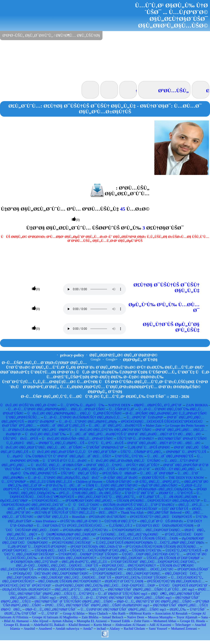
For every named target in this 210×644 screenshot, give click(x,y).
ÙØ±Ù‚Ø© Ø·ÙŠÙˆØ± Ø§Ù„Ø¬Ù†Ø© (28, 405)
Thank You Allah (132, 513)
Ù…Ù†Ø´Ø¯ (50, 613)
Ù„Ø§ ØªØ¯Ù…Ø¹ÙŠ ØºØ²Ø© (149, 447)
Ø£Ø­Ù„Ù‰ (178, 609)
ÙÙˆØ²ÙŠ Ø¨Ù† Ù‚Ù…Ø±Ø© (65, 461)
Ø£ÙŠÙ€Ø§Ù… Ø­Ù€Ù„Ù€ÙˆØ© (150, 569)
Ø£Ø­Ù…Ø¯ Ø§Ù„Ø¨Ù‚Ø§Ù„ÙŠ (63, 426)
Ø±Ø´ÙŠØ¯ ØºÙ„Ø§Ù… (19, 426)
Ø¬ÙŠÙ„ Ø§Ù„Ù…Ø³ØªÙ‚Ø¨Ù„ (158, 482)
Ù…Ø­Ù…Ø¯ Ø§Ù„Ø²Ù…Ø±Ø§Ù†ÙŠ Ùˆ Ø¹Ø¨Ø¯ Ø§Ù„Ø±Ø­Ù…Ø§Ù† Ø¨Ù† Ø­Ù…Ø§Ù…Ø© (135, 434)
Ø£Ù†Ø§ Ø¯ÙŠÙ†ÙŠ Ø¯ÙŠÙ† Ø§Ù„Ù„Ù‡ (65, 513)
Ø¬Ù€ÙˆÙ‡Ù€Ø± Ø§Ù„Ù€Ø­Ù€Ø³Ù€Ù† (69, 558)
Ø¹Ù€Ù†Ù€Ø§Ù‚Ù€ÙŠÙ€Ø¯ (72, 543)
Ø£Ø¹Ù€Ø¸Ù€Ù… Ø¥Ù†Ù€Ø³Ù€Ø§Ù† (129, 565)
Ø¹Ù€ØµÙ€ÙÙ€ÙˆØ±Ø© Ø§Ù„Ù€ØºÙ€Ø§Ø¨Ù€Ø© (51, 573)
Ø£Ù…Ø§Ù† (108, 513)
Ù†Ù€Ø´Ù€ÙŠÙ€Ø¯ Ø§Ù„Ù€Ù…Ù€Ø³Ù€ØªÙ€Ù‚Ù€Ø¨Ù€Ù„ (153, 562)
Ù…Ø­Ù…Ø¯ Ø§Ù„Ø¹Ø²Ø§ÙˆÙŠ (170, 456)
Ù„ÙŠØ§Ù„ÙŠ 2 (121, 526)
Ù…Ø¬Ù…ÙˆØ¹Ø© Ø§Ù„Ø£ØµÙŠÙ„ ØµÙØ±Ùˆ (64, 478)
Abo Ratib (118, 613)
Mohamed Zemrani (184, 629)
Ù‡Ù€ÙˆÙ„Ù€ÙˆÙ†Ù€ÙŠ (183, 550)
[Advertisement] (105, 60)
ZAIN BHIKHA (197, 405)
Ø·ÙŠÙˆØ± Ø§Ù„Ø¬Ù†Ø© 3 (80, 521)
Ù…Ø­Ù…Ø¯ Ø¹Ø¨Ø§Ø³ (157, 473)
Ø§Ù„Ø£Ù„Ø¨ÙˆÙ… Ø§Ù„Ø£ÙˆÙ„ (79, 589)
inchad (101, 629)
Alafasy (115, 629)
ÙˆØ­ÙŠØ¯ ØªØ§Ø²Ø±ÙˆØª (105, 447)
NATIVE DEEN (119, 405)
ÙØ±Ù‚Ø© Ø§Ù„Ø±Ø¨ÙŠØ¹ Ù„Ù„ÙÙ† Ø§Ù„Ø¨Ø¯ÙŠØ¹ (74, 452)
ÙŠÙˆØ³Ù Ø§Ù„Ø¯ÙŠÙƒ (80, 473)
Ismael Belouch (113, 617)
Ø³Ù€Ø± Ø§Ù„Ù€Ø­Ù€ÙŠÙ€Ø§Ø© (62, 569)
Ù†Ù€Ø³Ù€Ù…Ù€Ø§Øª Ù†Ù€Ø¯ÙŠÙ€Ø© (88, 554)
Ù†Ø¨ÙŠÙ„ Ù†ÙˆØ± (129, 456)
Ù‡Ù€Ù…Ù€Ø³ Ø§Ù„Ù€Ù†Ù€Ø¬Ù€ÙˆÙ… (152, 554)
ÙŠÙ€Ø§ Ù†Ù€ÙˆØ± (147, 550)
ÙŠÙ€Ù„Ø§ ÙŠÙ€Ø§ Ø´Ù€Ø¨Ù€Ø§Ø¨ (173, 558)
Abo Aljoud (40, 621)
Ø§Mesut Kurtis (140, 613)
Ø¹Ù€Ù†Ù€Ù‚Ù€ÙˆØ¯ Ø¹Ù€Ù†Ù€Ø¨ (26, 585)
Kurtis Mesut (102, 625)
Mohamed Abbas (165, 621)
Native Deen (136, 617)
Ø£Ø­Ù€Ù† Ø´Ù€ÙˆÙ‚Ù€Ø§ (124, 581)
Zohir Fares (142, 621)
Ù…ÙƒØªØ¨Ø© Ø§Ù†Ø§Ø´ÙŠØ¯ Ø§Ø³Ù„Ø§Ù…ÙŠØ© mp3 (123, 609)
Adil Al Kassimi (160, 625)
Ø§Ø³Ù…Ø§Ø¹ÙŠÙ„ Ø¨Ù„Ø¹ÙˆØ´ (158, 405)
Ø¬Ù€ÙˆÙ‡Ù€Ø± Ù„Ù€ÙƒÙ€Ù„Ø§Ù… (65, 538)
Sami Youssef (158, 629)
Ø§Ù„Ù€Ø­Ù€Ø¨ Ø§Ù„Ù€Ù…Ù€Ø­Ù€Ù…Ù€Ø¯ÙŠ (76, 577)
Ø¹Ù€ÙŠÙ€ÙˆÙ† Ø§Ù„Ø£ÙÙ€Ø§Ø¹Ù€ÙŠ (161, 517)
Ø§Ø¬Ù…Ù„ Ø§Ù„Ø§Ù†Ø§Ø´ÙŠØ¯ (51, 609)
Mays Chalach (98, 613)
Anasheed (45, 629)
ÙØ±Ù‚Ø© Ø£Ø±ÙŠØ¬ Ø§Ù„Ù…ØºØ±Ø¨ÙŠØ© (77, 439)
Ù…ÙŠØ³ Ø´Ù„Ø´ (122, 409)
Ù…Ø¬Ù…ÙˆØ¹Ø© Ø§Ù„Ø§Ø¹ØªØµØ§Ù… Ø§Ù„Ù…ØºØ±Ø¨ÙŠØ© (57, 409)
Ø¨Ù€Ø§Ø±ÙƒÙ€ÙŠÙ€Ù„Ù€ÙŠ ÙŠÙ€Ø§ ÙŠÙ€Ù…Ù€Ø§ (137, 538)
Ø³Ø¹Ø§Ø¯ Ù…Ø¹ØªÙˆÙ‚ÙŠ (186, 452)
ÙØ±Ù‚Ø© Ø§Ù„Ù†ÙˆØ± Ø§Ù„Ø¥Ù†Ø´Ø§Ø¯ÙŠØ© (113, 430)
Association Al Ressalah (171, 613)
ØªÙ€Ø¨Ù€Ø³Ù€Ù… (16, 550)
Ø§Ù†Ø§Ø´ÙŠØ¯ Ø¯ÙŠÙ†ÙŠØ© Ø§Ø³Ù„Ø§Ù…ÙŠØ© (74, 601)
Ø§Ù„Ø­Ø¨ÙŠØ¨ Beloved (164, 513)
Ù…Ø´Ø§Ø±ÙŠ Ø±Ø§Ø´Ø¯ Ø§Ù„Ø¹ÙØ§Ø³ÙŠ (37, 430)
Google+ (112, 359)
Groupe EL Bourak (17, 625)
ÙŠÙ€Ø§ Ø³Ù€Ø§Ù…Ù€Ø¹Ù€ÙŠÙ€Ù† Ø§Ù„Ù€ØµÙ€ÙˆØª (158, 501)
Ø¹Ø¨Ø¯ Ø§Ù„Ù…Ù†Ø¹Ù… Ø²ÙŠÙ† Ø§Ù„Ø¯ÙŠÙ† (123, 465)
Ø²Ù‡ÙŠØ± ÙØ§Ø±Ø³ (119, 473)
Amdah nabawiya (67, 629)
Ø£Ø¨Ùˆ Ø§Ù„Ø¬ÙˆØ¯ (135, 469)
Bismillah (79, 517)
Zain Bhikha (90, 617)
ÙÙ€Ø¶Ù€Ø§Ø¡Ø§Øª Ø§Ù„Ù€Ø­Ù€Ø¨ (69, 534)
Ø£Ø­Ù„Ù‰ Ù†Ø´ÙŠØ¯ (21, 613)
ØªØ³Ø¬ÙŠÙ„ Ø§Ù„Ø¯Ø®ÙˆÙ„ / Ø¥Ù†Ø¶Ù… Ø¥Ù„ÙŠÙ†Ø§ (51, 36)
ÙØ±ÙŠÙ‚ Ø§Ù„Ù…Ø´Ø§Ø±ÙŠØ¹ (57, 465)
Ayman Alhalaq (62, 621)
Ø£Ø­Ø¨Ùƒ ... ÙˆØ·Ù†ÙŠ (176, 493)
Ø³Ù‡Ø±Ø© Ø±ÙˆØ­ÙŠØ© (108, 517)
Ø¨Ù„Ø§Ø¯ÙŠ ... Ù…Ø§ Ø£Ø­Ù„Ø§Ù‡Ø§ (168, 497)
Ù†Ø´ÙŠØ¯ (198, 609)
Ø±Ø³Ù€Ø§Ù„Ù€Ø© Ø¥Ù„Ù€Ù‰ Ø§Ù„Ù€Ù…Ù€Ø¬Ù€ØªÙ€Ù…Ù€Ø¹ (105, 585)
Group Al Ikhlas (74, 613)
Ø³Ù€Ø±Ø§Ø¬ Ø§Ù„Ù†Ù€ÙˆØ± (86, 530)
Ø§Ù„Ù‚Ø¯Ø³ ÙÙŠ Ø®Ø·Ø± (162, 521)
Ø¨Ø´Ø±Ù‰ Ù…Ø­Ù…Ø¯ (64, 485)
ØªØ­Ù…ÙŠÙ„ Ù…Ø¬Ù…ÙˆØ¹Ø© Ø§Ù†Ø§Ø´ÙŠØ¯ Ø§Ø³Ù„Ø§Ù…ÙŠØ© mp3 (116, 598)
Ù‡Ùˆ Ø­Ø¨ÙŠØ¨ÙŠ (175, 509)
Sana (204, 617)
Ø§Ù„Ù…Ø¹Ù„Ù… (192, 505)
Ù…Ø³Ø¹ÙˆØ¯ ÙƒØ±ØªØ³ (145, 417)
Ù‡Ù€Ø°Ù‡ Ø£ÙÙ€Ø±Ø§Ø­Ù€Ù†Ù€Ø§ (165, 526)
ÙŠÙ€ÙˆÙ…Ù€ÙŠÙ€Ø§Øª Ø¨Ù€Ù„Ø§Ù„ (99, 550)
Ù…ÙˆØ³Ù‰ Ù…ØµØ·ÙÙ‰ (83, 405)
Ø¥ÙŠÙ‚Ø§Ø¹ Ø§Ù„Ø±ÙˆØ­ (49, 509)
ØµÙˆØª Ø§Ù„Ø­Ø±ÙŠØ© (160, 485)
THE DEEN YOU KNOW (186, 478)
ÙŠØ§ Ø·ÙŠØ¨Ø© (119, 482)
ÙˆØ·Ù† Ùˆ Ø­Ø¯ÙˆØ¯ (140, 493)
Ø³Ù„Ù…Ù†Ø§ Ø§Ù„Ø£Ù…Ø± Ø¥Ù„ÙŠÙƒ (90, 493)
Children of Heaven (89, 482)
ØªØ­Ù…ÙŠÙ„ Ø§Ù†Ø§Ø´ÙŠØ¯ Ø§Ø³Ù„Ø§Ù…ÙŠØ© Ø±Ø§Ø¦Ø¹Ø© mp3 (97, 605)
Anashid (29, 629)
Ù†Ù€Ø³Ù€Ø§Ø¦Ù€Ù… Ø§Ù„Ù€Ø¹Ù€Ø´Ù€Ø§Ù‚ (146, 530)
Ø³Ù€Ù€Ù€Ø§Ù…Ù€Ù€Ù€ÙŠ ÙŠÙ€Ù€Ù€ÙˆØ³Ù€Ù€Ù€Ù (163, 422)
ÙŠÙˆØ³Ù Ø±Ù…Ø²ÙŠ (20, 439)
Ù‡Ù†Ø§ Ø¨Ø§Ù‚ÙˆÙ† (120, 521)
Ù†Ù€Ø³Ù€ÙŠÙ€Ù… (47, 501)
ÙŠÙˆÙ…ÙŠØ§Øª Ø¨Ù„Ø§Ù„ (141, 452)
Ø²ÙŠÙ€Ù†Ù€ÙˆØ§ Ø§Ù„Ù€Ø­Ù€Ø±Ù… (176, 581)
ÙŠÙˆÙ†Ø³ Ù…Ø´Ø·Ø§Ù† (135, 439)
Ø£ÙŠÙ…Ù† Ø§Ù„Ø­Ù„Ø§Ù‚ (176, 469)
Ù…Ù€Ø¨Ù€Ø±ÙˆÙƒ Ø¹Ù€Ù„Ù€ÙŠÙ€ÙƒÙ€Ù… (71, 526)
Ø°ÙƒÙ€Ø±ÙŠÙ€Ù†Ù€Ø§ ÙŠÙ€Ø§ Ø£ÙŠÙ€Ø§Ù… (162, 547)
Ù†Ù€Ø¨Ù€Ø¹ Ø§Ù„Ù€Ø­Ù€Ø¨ (122, 558)
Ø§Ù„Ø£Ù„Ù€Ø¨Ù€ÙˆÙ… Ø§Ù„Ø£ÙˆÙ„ (107, 497)
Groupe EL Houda (193, 621)
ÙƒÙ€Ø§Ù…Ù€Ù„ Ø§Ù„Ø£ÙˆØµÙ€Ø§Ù (131, 534)
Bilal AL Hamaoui (16, 621)
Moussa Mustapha (160, 617)
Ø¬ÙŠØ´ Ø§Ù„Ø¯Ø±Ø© (121, 478)
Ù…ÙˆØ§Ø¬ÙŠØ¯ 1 (86, 509)
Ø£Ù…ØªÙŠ (17, 509)
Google (96, 359)
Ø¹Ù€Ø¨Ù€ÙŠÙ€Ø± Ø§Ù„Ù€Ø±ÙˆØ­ (96, 547)
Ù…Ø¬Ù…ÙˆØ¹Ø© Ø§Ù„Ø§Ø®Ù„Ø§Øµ (88, 422)
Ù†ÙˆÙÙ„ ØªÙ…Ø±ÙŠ (106, 443)
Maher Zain (154, 426)
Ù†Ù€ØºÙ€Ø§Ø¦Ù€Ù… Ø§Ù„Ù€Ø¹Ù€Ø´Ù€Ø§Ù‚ (127, 573)
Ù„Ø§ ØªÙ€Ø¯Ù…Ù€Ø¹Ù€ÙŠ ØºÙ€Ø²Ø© (37, 547)
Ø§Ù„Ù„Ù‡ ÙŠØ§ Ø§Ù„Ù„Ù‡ (51, 482)
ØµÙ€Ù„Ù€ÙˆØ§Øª (14, 501)
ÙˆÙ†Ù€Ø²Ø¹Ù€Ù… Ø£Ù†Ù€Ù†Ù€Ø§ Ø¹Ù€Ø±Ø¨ (58, 489)
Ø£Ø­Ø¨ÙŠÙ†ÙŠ (153, 478)
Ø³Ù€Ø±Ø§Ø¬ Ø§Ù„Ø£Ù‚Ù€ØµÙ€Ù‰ (165, 489)
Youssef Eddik (120, 621)
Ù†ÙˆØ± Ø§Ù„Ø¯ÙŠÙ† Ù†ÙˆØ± (48, 469)
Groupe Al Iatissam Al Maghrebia (55, 617)
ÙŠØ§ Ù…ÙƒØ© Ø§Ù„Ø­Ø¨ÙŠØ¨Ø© (112, 485)
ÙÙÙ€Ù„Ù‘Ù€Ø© (84, 505)
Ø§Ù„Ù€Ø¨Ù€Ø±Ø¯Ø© (107, 569)
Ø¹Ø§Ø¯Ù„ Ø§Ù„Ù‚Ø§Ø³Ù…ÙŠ (61, 443)
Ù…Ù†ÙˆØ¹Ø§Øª (14, 482)
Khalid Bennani (79, 625)
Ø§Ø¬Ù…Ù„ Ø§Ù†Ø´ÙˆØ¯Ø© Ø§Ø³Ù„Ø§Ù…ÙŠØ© (154, 601)
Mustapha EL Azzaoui (92, 621)
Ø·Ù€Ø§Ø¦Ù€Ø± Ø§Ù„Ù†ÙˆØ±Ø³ (34, 562)
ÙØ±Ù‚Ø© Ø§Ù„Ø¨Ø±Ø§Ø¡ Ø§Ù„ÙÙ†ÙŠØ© (126, 461)
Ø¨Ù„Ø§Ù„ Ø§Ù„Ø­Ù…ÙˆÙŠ (95, 469)
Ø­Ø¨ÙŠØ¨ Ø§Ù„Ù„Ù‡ (53, 517)
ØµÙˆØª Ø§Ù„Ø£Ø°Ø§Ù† (115, 489)
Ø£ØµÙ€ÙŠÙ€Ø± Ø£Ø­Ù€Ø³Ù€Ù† (26, 589)
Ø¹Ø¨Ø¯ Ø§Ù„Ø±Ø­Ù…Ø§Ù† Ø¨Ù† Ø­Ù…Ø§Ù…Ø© (164, 443)
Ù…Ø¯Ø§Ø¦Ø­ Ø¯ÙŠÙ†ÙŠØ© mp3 (123, 594)
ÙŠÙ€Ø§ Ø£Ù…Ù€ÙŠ (51, 550)
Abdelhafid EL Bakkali (49, 625)
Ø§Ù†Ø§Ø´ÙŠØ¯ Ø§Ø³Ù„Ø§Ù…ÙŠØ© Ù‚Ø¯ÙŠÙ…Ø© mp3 (151, 589)
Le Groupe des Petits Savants (186, 426)
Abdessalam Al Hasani (130, 625)
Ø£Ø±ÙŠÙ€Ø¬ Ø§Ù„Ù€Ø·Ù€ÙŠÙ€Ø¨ (131, 509)
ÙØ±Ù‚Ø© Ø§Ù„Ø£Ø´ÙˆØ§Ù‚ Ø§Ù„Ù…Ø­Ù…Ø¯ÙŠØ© (42, 447)
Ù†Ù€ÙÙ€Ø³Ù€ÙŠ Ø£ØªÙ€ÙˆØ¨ (183, 585)
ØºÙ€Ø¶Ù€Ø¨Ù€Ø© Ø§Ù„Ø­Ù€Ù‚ (89, 501)
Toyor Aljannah (187, 617)
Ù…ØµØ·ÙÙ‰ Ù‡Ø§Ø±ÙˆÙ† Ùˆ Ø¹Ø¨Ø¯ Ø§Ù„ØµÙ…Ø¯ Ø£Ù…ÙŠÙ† (59, 456)
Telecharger (183, 625)
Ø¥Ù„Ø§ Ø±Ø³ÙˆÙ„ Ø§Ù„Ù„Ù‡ (84, 562)
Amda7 (88, 629)
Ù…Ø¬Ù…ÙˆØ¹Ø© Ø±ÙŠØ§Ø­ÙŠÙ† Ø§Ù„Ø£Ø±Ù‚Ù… (83, 417)
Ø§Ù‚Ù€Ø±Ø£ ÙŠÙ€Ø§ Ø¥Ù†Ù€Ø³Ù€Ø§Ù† (70, 581)
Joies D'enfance (46, 521)
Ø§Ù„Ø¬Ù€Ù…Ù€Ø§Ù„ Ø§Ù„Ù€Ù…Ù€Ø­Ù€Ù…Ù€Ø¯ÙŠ (57, 565)
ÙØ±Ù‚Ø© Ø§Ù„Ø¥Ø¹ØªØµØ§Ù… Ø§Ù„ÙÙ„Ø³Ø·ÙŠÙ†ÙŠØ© (74, 413)
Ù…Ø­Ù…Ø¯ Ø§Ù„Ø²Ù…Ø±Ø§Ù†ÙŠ (115, 426)
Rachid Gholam (134, 629)
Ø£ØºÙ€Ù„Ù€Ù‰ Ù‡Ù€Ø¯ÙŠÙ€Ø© (141, 577)
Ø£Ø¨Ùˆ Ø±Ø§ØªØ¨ (41, 422)
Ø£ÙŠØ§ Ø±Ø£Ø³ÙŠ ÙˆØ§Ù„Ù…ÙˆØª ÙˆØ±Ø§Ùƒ (139, 505)
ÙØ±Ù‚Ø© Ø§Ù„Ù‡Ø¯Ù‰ (45, 434)
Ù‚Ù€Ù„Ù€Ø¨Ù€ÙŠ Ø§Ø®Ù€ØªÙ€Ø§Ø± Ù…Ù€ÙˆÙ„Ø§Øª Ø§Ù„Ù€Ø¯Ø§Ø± (150, 543)
